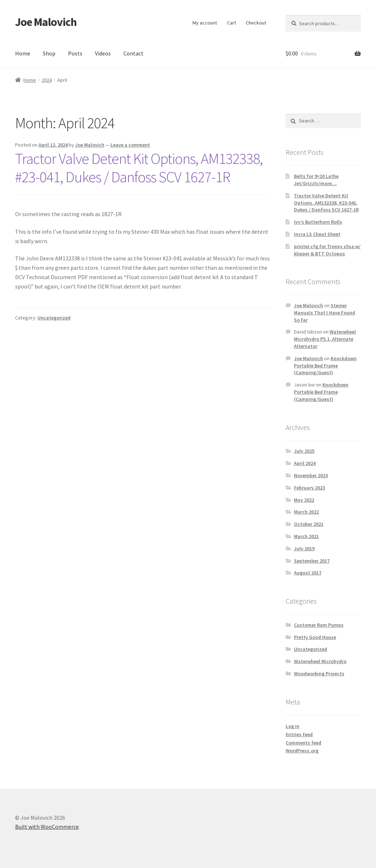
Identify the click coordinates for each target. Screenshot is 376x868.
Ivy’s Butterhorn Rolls (318, 222)
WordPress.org (302, 751)
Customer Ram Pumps (319, 625)
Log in (293, 726)
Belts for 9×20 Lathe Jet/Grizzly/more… (316, 180)
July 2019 (304, 549)
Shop (49, 53)
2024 (47, 80)
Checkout (256, 23)
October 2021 (309, 524)
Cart (232, 23)
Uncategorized (54, 318)
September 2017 (312, 561)
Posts (75, 53)
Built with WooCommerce (47, 827)
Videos (103, 53)
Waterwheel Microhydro (320, 661)
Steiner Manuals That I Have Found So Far (325, 313)
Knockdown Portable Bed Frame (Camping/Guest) (325, 366)
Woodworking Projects (319, 674)
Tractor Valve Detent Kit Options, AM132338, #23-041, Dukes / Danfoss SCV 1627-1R (139, 168)
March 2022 (306, 512)
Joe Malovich (46, 22)
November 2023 (311, 475)
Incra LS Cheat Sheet (317, 234)
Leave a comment (130, 145)
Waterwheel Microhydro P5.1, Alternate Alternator (325, 339)
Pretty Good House (315, 637)
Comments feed (303, 743)
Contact (133, 53)
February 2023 (309, 488)
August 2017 (308, 573)
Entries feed (299, 734)
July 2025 (304, 451)
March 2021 (306, 536)
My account (205, 23)
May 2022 (304, 500)
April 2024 (305, 463)
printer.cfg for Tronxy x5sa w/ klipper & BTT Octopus (327, 250)
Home (23, 53)
